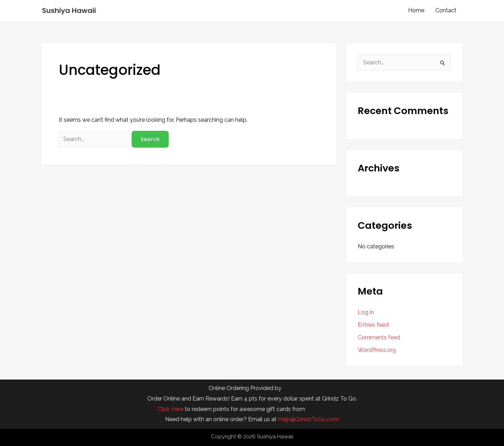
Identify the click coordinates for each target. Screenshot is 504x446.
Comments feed (379, 337)
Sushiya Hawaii (69, 10)
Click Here (170, 409)
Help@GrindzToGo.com (308, 419)
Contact (446, 10)
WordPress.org (377, 350)
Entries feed (373, 325)
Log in (366, 312)
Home (416, 10)
